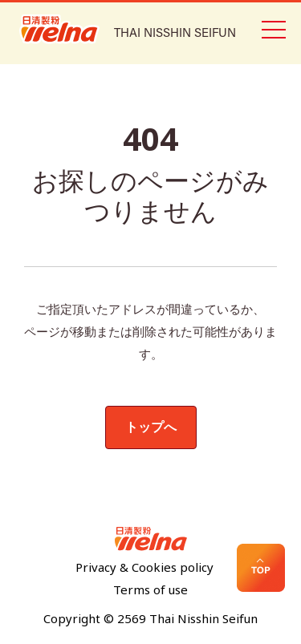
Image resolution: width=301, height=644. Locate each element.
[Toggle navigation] (273, 28)
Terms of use (150, 591)
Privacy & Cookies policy (144, 568)
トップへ (151, 427)
